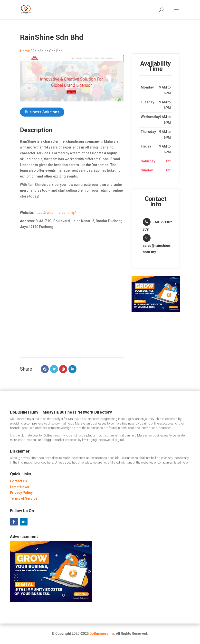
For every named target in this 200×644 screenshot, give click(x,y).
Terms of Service (24, 498)
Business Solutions (42, 112)
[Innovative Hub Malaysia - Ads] (156, 311)
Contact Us (19, 481)
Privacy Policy (21, 493)
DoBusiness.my (102, 634)
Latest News (19, 487)
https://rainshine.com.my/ (55, 213)
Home (25, 51)
